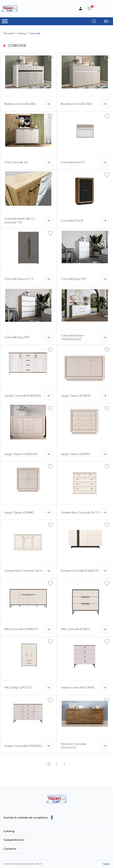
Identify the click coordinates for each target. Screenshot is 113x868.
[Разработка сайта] (106, 864)
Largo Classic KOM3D (76, 396)
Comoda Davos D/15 (19, 279)
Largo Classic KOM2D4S (21, 454)
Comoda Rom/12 (73, 162)
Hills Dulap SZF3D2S (18, 687)
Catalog (22, 33)
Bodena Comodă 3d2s (20, 104)
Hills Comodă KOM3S (76, 629)
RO (106, 21)
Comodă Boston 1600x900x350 (72, 337)
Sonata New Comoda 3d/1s (24, 571)
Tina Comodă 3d (16, 162)
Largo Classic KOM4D (19, 512)
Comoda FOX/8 (72, 221)
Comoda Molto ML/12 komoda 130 (20, 220)
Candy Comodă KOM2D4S (23, 396)
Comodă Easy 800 (17, 337)
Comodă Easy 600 (73, 279)
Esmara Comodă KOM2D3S (80, 571)
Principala (9, 33)
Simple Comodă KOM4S (78, 687)
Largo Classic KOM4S (75, 454)
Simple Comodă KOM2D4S (23, 746)
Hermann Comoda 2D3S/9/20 (73, 746)
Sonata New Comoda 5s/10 (80, 512)
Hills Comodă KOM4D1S (21, 629)
